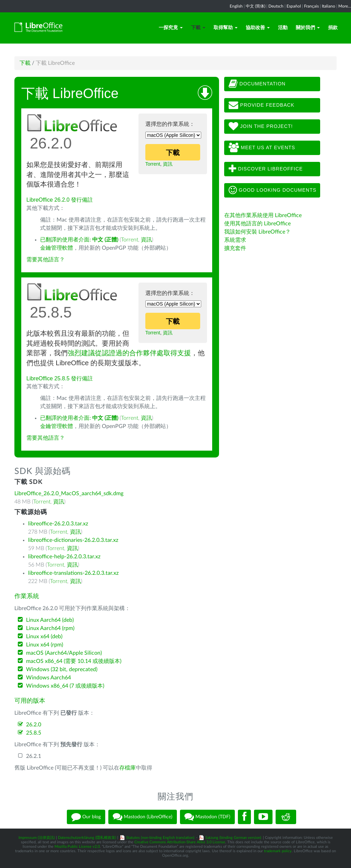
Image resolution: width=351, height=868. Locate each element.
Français (311, 6)
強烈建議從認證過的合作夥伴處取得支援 (129, 353)
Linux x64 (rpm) (45, 645)
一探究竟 (171, 28)
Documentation (257, 84)
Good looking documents (273, 190)
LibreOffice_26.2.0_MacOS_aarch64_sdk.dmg (69, 494)
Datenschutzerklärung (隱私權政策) (87, 838)
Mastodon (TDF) (207, 817)
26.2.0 (34, 725)
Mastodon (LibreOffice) (143, 817)
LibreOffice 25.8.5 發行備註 (60, 378)
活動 (283, 28)
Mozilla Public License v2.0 (77, 847)
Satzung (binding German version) (233, 838)
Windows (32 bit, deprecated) (62, 669)
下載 (198, 28)
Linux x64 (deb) (44, 637)
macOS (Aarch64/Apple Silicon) (64, 653)
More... (345, 6)
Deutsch (276, 6)
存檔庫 (128, 768)
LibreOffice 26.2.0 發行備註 (60, 200)
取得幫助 (226, 28)
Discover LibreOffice (266, 169)
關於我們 (308, 28)
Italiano (329, 6)
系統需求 (235, 240)
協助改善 (258, 28)
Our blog (86, 817)
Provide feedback (262, 105)
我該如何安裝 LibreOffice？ (257, 232)
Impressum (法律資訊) (37, 838)
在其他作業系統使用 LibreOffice (263, 215)
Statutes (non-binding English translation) (160, 838)
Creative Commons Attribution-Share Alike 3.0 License (180, 842)
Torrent (153, 164)
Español (294, 6)
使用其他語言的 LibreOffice (257, 224)
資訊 (168, 164)
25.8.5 (34, 733)
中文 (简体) (256, 6)
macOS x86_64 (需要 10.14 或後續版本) (74, 661)
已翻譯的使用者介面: (79, 240)
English (236, 6)
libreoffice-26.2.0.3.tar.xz (58, 524)
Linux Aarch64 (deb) (50, 620)
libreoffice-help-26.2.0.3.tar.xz (64, 557)
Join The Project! (261, 127)
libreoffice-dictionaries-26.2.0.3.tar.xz (73, 540)
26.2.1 (34, 756)
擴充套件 (235, 248)
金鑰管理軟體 (57, 248)
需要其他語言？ (46, 260)
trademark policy (278, 851)
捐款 (333, 28)
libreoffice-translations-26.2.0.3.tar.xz (73, 573)
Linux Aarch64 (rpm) (50, 628)
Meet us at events (262, 148)
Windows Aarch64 (49, 678)
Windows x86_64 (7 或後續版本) (65, 686)
